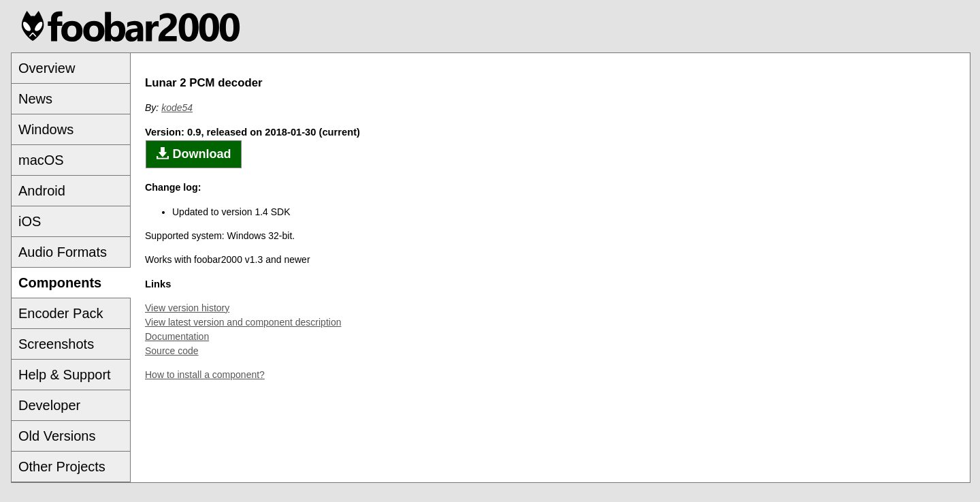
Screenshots (56, 344)
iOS (30, 221)
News (35, 99)
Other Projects (62, 467)
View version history (187, 308)
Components (60, 283)
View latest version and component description (243, 322)
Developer (49, 405)
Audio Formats (63, 252)
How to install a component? (205, 375)
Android (42, 191)
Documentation (177, 336)
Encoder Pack (61, 313)
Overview (47, 68)
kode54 (177, 108)
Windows (46, 129)
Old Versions (57, 436)
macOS (41, 160)
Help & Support (65, 375)
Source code (172, 351)
